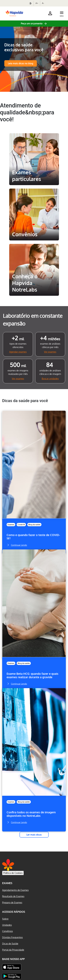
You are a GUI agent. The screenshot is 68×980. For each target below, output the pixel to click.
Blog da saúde (34, 525)
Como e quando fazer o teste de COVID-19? (33, 537)
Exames (11, 525)
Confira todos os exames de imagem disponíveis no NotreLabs (31, 814)
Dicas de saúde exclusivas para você (24, 47)
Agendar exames (18, 352)
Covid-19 (21, 525)
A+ (37, 3)
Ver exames (50, 352)
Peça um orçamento (32, 23)
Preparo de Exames (12, 902)
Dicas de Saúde (10, 944)
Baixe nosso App (13, 959)
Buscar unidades (50, 379)
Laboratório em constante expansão (33, 320)
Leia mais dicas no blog (21, 63)
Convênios (7, 931)
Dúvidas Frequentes (12, 937)
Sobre (5, 919)
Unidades (7, 925)
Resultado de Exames (13, 896)
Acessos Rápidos (14, 912)
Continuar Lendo (17, 545)
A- (43, 3)
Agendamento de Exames (15, 890)
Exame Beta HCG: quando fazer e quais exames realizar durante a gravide (32, 675)
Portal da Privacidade (13, 950)
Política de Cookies (13, 873)
